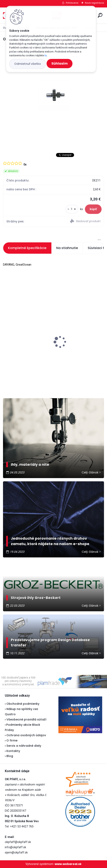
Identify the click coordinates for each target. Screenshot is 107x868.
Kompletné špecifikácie (27, 248)
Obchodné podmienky (23, 704)
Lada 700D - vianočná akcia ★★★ (75, 329)
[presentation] (6, 335)
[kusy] (72, 209)
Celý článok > (91, 472)
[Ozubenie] (53, 96)
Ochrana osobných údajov (26, 735)
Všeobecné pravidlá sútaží (26, 719)
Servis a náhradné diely (24, 746)
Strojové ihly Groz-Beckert (36, 598)
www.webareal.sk (68, 864)
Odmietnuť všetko (28, 64)
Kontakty (13, 751)
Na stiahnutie (67, 248)
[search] (100, 15)
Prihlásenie (72, 3)
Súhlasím (60, 63)
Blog (10, 756)
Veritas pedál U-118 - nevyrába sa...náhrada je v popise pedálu (26, 336)
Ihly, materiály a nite (30, 465)
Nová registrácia (94, 3)
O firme (12, 740)
